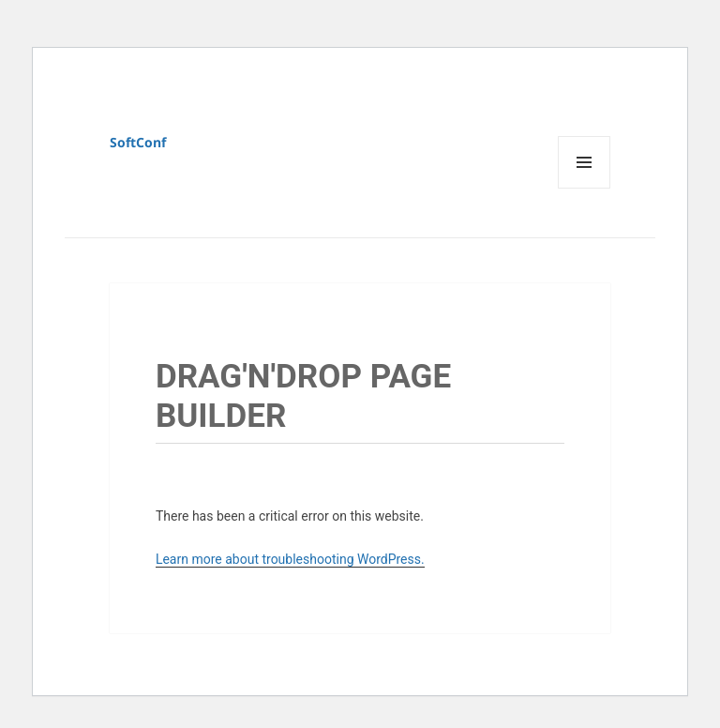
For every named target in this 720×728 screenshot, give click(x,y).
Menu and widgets (585, 188)
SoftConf (138, 142)
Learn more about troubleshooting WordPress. (290, 559)
